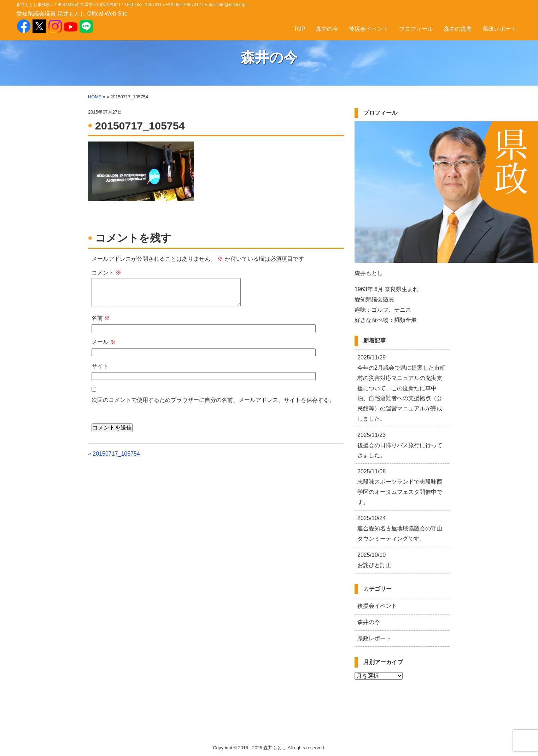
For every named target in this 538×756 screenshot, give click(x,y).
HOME (95, 97)
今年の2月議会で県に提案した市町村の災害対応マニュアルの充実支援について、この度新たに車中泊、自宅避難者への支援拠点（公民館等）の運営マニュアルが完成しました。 (401, 388)
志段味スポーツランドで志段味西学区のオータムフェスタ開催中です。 (400, 487)
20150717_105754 (116, 454)
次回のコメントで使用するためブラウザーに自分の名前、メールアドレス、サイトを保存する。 (213, 400)
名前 (101, 318)
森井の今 (327, 29)
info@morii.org (232, 5)
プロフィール (416, 29)
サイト (100, 366)
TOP (300, 29)
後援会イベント (369, 29)
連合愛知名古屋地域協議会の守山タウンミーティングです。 (400, 528)
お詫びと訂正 (374, 560)
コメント (106, 273)
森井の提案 (458, 29)
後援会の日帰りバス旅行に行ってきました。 (400, 445)
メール (104, 342)
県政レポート (499, 29)
